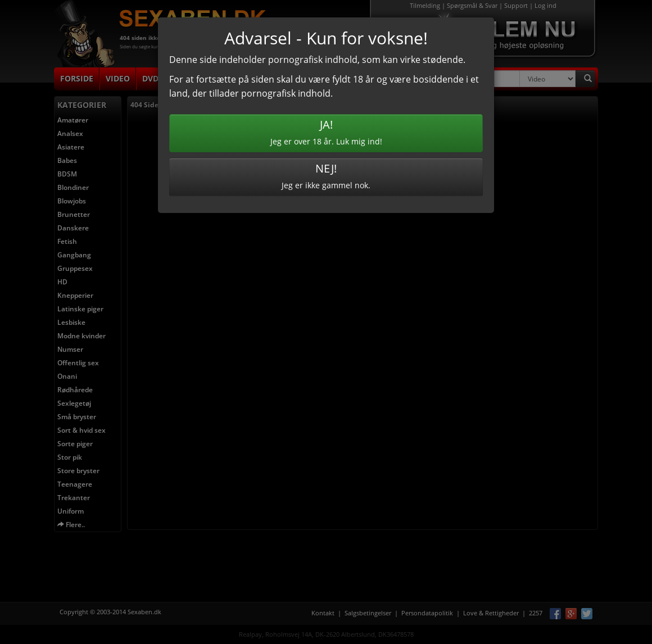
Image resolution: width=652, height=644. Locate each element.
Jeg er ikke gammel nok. (326, 176)
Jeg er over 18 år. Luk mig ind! (326, 132)
